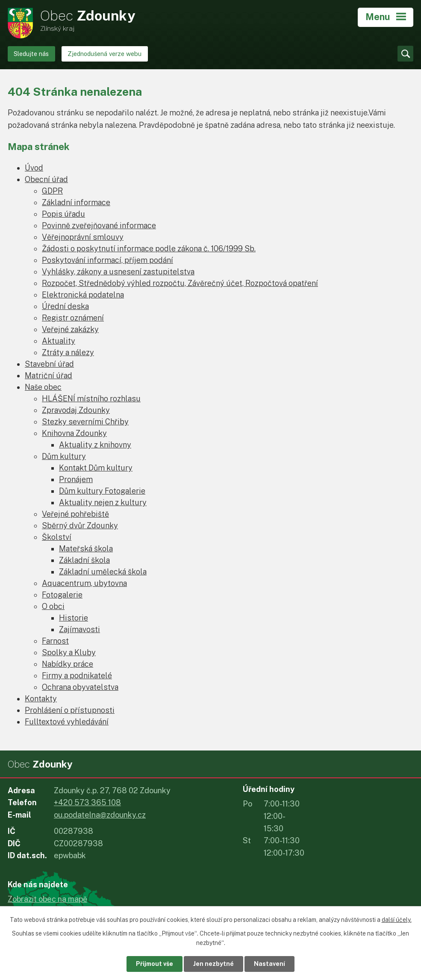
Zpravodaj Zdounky (76, 410)
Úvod (34, 168)
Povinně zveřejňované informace (99, 225)
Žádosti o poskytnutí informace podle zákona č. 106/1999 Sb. (149, 249)
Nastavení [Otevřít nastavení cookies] (269, 964)
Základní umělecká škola (103, 572)
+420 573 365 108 (87, 802)
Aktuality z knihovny (95, 445)
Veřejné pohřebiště (75, 514)
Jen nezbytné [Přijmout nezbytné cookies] (213, 964)
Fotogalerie (62, 595)
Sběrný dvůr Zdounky (80, 525)
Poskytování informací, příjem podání (107, 260)
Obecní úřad (46, 179)
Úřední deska (65, 306)
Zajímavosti (79, 629)
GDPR (52, 191)
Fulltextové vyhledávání (67, 722)
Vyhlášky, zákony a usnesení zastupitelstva (118, 272)
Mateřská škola (86, 549)
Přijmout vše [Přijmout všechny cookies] (155, 964)
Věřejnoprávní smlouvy (83, 237)
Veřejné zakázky (70, 329)
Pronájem (76, 479)
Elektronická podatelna (83, 295)
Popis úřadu (63, 214)
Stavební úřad (49, 364)
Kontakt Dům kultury (96, 468)
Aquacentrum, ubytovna (84, 583)
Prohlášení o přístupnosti (70, 710)
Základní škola (84, 560)
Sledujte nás (31, 54)
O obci (53, 606)
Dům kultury (64, 456)
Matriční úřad (49, 375)
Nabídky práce (68, 664)
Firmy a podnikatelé (77, 675)
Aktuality (59, 341)
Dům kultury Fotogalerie (102, 491)
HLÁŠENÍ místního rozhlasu (91, 399)
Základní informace (76, 202)
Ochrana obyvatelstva (80, 687)
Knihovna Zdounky (74, 433)
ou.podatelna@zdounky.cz (100, 815)
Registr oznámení (73, 318)
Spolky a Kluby (69, 652)
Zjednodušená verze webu (105, 54)
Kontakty (41, 699)
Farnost (55, 641)
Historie (74, 618)
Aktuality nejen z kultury (103, 502)
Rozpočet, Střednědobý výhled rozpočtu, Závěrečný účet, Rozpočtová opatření (180, 283)
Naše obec (43, 387)
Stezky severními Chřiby (85, 422)
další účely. (397, 920)
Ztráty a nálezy (68, 352)
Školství (57, 537)
